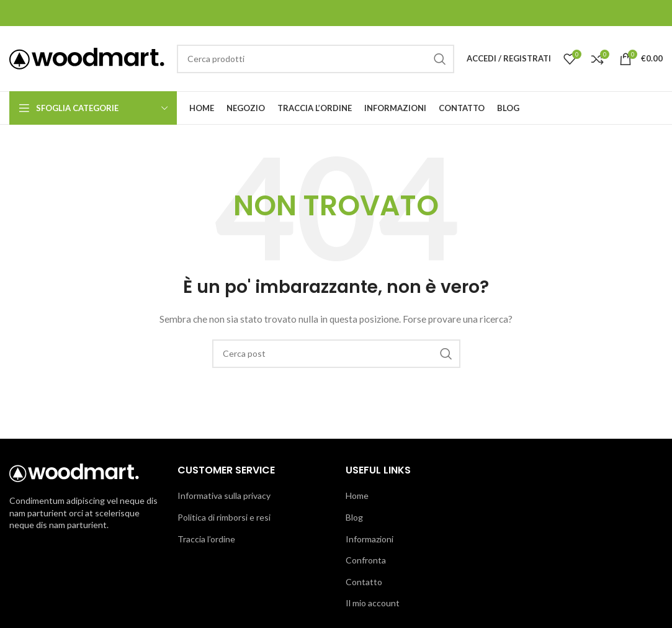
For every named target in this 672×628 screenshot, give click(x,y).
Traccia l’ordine (206, 539)
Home (357, 496)
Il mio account (373, 603)
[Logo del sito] (87, 57)
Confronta (366, 560)
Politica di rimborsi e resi (224, 517)
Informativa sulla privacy (224, 496)
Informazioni (370, 539)
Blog (354, 517)
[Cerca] (316, 59)
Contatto (364, 582)
